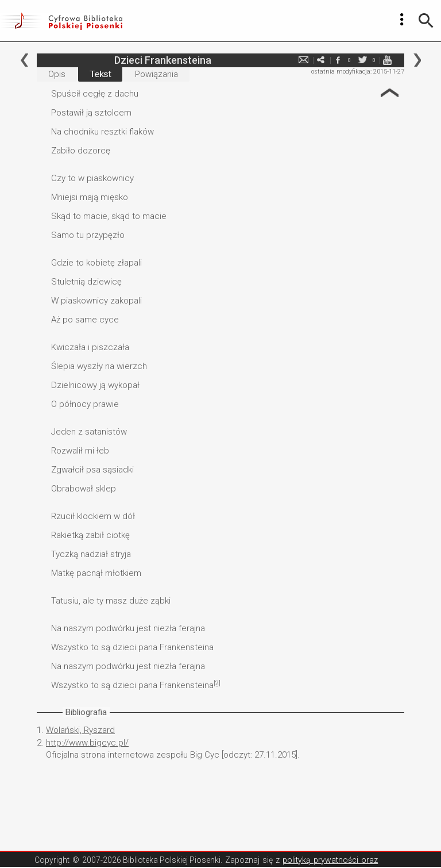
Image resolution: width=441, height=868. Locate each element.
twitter (362, 60)
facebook (338, 60)
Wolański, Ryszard (80, 730)
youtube (387, 60)
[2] (217, 683)
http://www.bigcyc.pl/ (87, 743)
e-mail (303, 60)
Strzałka (390, 93)
